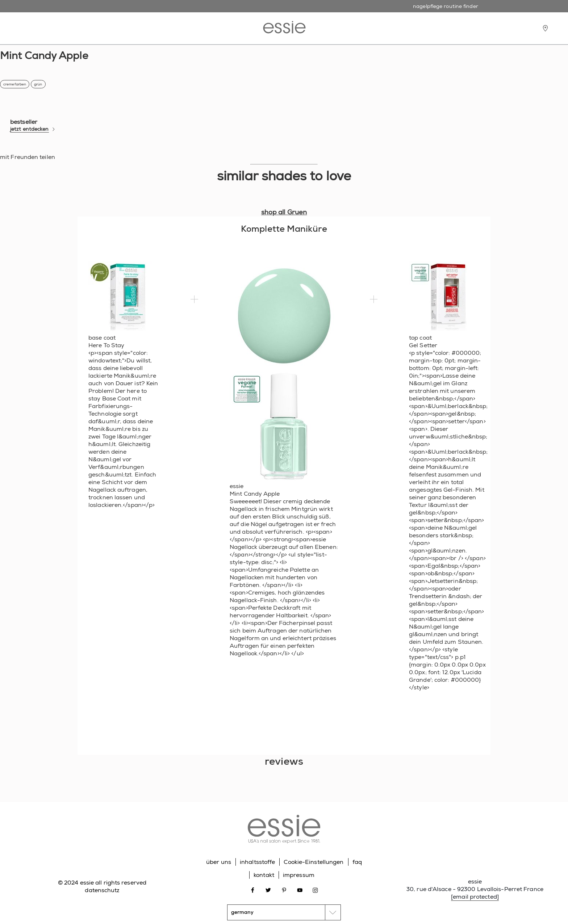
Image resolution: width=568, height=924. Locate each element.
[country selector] (284, 912)
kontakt (264, 875)
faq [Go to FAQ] (357, 862)
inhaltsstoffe (257, 862)
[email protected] (475, 897)
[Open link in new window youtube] (300, 890)
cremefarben (15, 84)
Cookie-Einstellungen (314, 862)
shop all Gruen (284, 212)
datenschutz (102, 890)
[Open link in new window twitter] (268, 890)
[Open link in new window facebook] (253, 890)
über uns (219, 862)
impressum (299, 875)
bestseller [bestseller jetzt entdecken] (33, 125)
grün (38, 84)
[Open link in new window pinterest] (284, 890)
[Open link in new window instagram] (315, 890)
